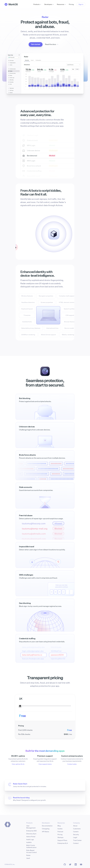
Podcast (60, 832)
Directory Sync (31, 834)
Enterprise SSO (32, 831)
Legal (75, 837)
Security (76, 834)
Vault (28, 858)
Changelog (46, 829)
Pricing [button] (71, 4)
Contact (76, 843)
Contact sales (72, 764)
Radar (28, 855)
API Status (45, 832)
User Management (31, 827)
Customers (77, 829)
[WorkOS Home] (11, 4)
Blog (59, 826)
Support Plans (62, 840)
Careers (76, 832)
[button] (81, 4)
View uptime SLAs (18, 764)
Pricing (60, 834)
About (75, 826)
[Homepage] (8, 824)
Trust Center (77, 840)
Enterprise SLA (63, 843)
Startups (60, 837)
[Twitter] (70, 864)
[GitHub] (65, 864)
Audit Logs (30, 839)
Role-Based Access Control (31, 851)
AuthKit (29, 842)
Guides (60, 829)
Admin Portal (31, 837)
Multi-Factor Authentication (31, 846)
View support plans (45, 764)
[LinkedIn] (76, 864)
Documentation (47, 826)
